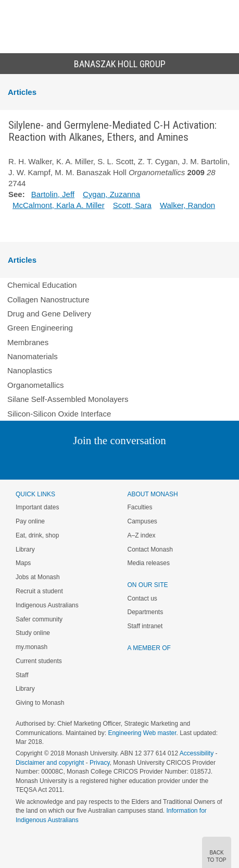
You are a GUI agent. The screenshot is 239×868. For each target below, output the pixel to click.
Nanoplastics (30, 370)
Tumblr (149, 462)
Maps (23, 563)
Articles (22, 92)
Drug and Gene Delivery (49, 314)
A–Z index (142, 535)
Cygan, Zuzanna (111, 194)
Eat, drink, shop (37, 535)
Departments (146, 612)
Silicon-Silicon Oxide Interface (59, 414)
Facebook (109, 462)
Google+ (127, 462)
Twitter (89, 462)
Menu (14, 19)
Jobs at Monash (38, 577)
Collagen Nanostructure (48, 299)
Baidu (192, 462)
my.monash (32, 647)
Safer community (39, 619)
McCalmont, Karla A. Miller (59, 205)
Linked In (67, 462)
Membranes (28, 342)
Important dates (37, 507)
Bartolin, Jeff (53, 194)
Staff (22, 675)
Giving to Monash (40, 703)
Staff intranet (145, 626)
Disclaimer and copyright (50, 763)
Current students (39, 661)
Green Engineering (40, 328)
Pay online (30, 521)
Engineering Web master (142, 733)
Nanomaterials (33, 356)
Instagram (46, 462)
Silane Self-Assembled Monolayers (68, 399)
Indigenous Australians (47, 605)
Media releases (149, 563)
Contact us (142, 598)
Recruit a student (39, 591)
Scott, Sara (132, 205)
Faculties (140, 507)
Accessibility (197, 753)
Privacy (99, 763)
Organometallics (35, 385)
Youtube (169, 462)
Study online (33, 633)
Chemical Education (42, 285)
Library (25, 549)
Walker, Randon (187, 205)
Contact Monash (150, 549)
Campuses (142, 521)
